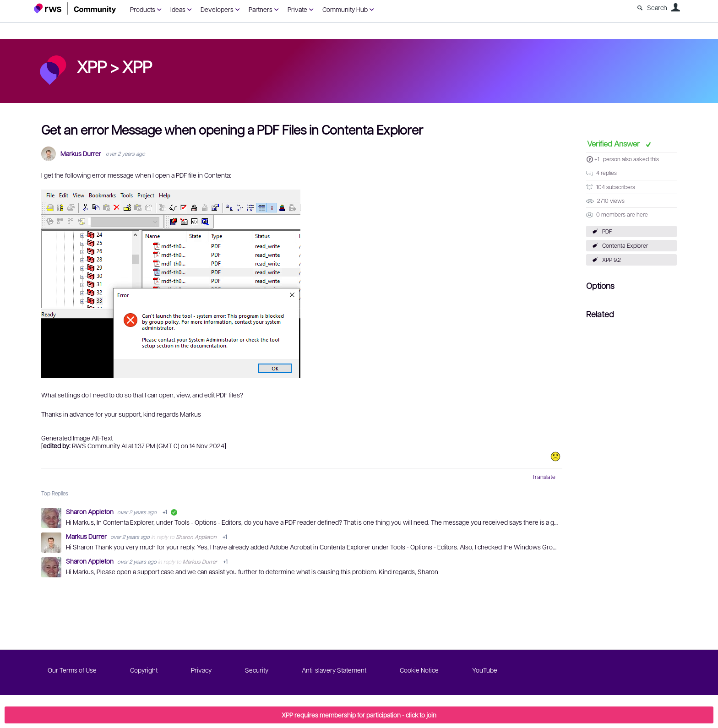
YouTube (485, 670)
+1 (597, 159)
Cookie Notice (419, 670)
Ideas (178, 9)
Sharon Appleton (90, 511)
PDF (607, 231)
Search (657, 7)
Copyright (144, 670)
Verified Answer (614, 143)
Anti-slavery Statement (334, 670)
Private (297, 9)
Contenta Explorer (625, 245)
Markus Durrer (81, 154)
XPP (137, 66)
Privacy (201, 670)
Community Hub (345, 9)
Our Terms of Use (72, 670)
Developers (217, 9)
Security (257, 670)
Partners (261, 9)
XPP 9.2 (612, 260)
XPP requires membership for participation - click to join (359, 715)
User (675, 7)
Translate (544, 477)
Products (143, 9)
